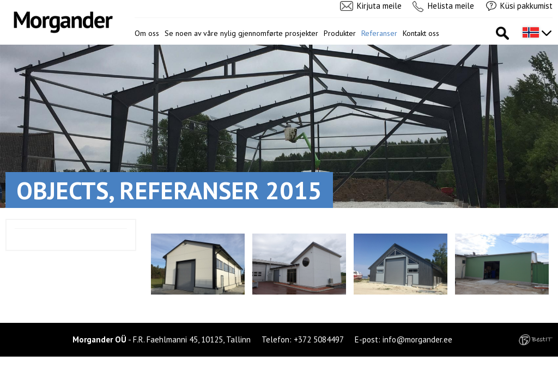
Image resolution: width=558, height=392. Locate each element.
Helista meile (451, 6)
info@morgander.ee (417, 339)
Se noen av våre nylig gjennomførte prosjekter (241, 33)
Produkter (340, 33)
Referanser (379, 33)
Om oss (147, 33)
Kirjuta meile (379, 6)
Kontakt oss (421, 33)
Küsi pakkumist (526, 6)
